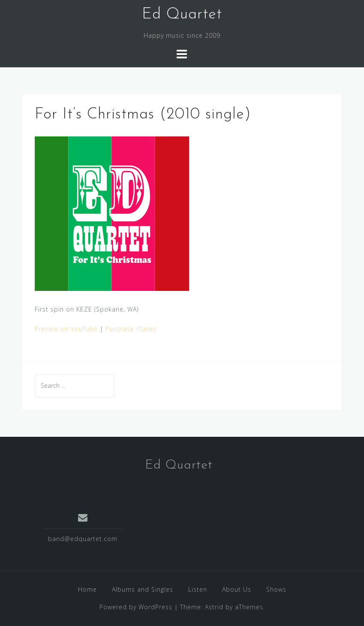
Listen (198, 589)
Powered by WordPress (136, 607)
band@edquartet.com (83, 539)
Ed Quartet (182, 15)
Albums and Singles (143, 589)
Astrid (214, 607)
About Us (237, 589)
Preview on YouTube (66, 329)
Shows (276, 589)
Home (87, 589)
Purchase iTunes (131, 329)
